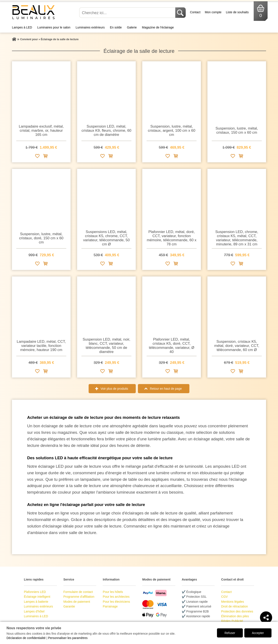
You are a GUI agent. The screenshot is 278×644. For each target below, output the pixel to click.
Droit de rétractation (234, 606)
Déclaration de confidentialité (26, 638)
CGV (224, 597)
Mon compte (213, 12)
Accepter (258, 633)
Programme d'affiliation (79, 597)
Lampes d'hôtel (34, 611)
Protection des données (237, 611)
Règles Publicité (232, 621)
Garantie (69, 606)
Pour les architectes (116, 597)
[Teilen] (266, 617)
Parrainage (110, 606)
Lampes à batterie (36, 602)
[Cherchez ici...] (128, 13)
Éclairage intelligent (37, 597)
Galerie (132, 27)
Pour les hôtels (113, 592)
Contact (195, 12)
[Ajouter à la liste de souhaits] (37, 157)
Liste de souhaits (237, 12)
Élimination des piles (235, 616)
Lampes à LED (22, 27)
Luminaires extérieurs (90, 27)
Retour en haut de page (166, 389)
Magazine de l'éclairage (158, 27)
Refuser (230, 633)
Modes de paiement (77, 602)
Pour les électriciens (116, 602)
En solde (116, 27)
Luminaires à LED (36, 616)
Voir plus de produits (114, 389)
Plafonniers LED (35, 592)
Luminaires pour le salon (54, 27)
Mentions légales (232, 602)
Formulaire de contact (78, 592)
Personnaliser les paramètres (68, 638)
